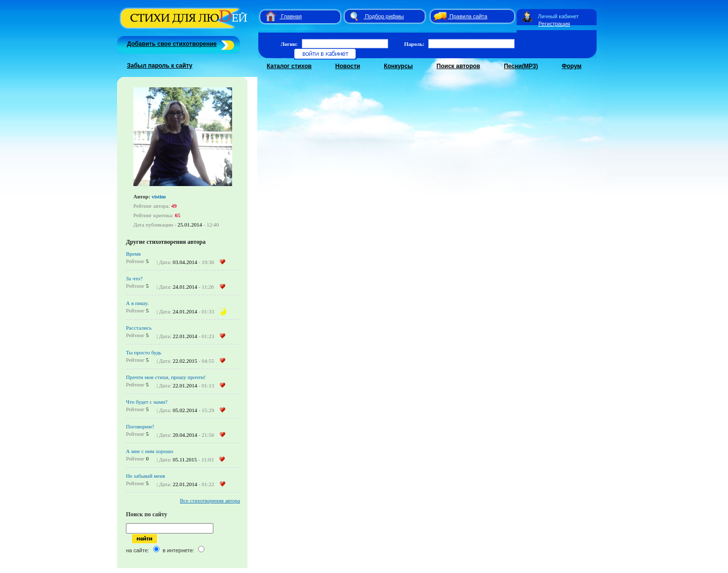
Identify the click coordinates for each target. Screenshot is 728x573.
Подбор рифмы (384, 16)
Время (133, 254)
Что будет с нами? (147, 402)
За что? (134, 278)
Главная (291, 16)
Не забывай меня (145, 476)
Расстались (139, 328)
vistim (159, 196)
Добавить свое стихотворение (172, 44)
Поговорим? (140, 426)
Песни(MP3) (521, 66)
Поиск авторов (458, 66)
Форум (571, 66)
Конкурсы (398, 66)
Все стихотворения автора (210, 500)
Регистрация (554, 24)
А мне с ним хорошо (150, 451)
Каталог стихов (289, 66)
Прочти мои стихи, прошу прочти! (166, 377)
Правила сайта (468, 16)
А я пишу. (137, 303)
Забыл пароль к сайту (160, 66)
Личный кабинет (558, 16)
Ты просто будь (144, 352)
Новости (348, 66)
